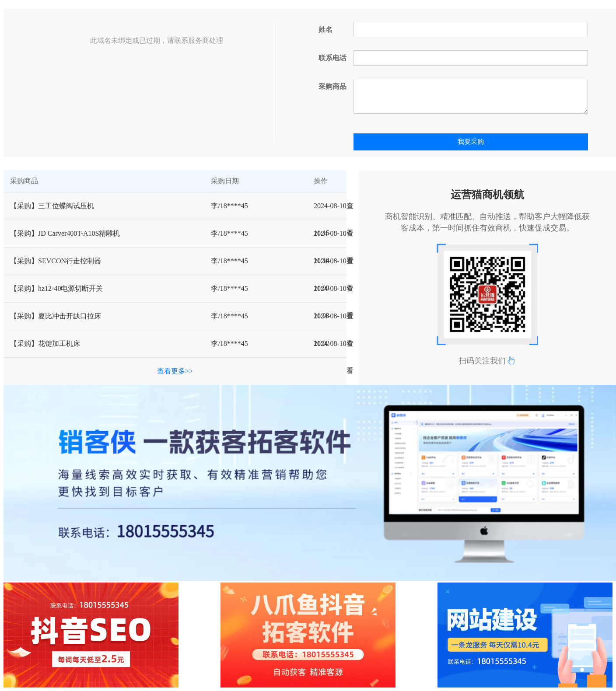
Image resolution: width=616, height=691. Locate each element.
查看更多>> (175, 371)
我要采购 (471, 142)
